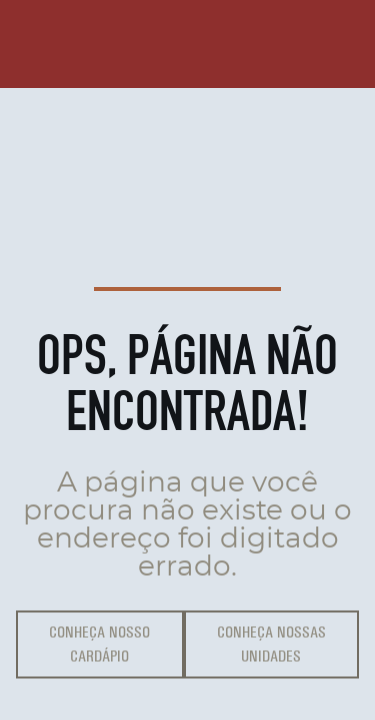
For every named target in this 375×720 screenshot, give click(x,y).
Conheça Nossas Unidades (271, 646)
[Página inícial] (56, 44)
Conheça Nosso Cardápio (99, 646)
